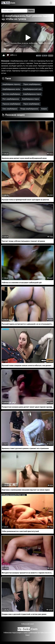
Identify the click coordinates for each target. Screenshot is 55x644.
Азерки (44, 109)
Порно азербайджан (31, 104)
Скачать (51, 56)
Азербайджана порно (30, 99)
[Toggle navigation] (51, 3)
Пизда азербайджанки (29, 109)
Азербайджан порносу (11, 84)
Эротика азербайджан (11, 94)
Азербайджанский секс (32, 89)
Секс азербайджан (10, 109)
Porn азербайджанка (11, 99)
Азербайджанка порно (32, 94)
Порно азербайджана (32, 84)
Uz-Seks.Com (43, 633)
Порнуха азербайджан (11, 104)
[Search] (14, 11)
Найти (31, 11)
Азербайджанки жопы (11, 89)
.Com (8, 3)
